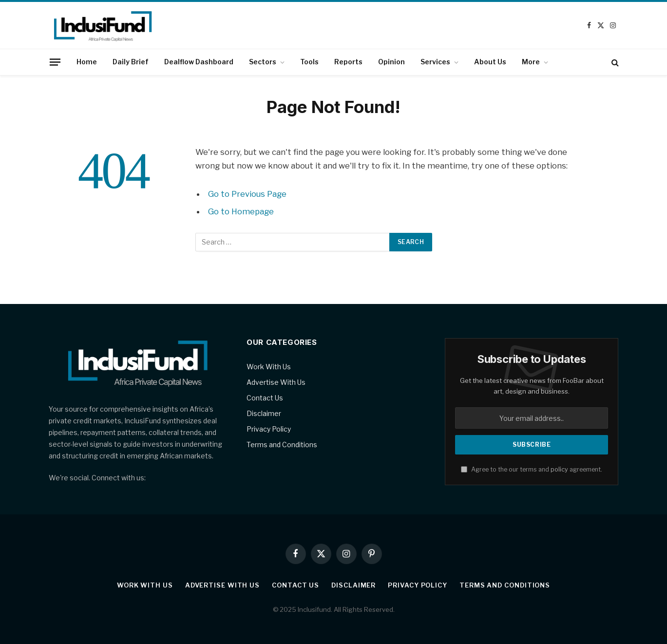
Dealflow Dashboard (199, 62)
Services (435, 62)
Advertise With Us (276, 382)
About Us (490, 62)
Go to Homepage (241, 211)
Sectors (263, 62)
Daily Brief (131, 62)
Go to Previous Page (247, 194)
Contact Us (265, 398)
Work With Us (269, 367)
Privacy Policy (269, 429)
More (531, 62)
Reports (348, 62)
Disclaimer (264, 413)
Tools (309, 62)
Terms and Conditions (282, 445)
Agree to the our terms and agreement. (532, 469)
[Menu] (55, 62)
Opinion (391, 62)
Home (87, 62)
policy (559, 469)
